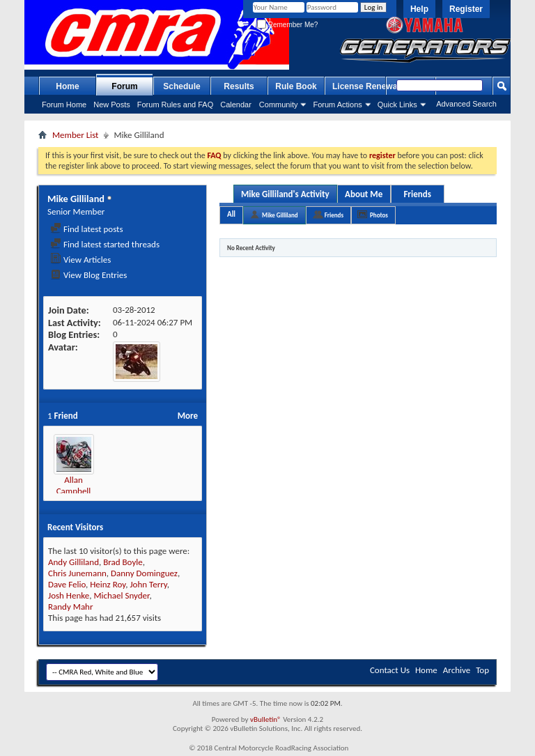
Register (466, 9)
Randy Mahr (70, 607)
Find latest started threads (105, 244)
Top (482, 670)
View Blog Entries (88, 275)
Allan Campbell (74, 485)
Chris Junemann (77, 573)
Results (239, 86)
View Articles (80, 260)
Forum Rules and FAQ (175, 105)
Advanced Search (466, 104)
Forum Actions (337, 105)
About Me (364, 194)
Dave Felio (67, 584)
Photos (379, 215)
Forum (124, 86)
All (231, 214)
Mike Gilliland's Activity (285, 194)
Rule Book (296, 86)
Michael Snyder (121, 595)
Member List (75, 135)
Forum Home (64, 105)
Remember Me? (287, 25)
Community (279, 105)
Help (419, 9)
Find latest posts (87, 229)
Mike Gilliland (280, 215)
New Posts (112, 105)
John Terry (148, 584)
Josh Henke (69, 595)
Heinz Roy (108, 584)
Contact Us (390, 670)
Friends (417, 194)
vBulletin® (266, 719)
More (188, 416)
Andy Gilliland (73, 562)
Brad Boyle (123, 562)
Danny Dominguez (144, 573)
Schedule (181, 86)
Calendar (236, 105)
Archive (457, 670)
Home (67, 86)
